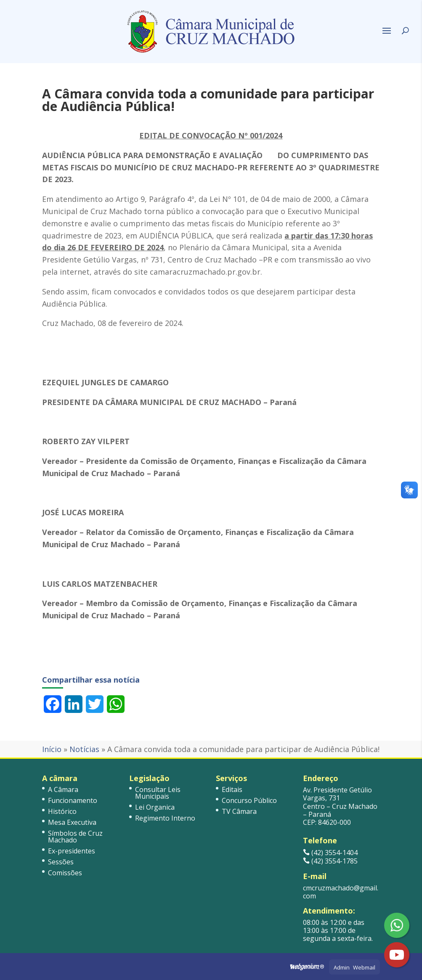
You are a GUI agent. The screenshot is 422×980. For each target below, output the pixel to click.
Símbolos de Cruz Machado (75, 837)
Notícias (84, 749)
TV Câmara (239, 811)
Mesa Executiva (72, 822)
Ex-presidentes (72, 851)
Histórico (62, 811)
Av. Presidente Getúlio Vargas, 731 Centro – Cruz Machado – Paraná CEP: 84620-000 (340, 806)
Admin (342, 967)
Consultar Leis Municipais (158, 793)
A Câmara (63, 789)
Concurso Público (249, 800)
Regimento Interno (165, 818)
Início (52, 749)
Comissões (65, 873)
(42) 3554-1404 (330, 853)
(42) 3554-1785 (330, 861)
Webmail (364, 967)
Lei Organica (155, 807)
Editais (232, 789)
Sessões (61, 862)
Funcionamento (73, 800)
